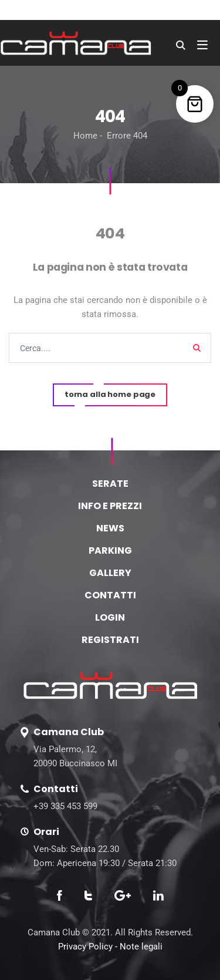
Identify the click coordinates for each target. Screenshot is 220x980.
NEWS (110, 528)
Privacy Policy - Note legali (110, 947)
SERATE (110, 484)
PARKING (110, 550)
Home (85, 136)
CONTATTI (110, 595)
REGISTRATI (110, 640)
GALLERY (110, 573)
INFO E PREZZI (110, 506)
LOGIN (110, 617)
